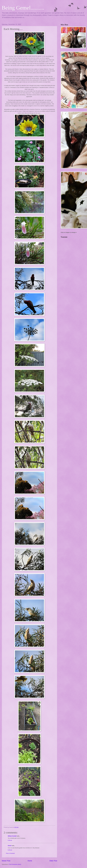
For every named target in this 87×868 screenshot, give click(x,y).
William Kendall (12, 836)
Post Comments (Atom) (15, 864)
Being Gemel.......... (23, 8)
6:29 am (10, 850)
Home (30, 861)
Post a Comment (10, 853)
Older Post (53, 861)
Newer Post (6, 861)
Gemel (10, 846)
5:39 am (10, 840)
